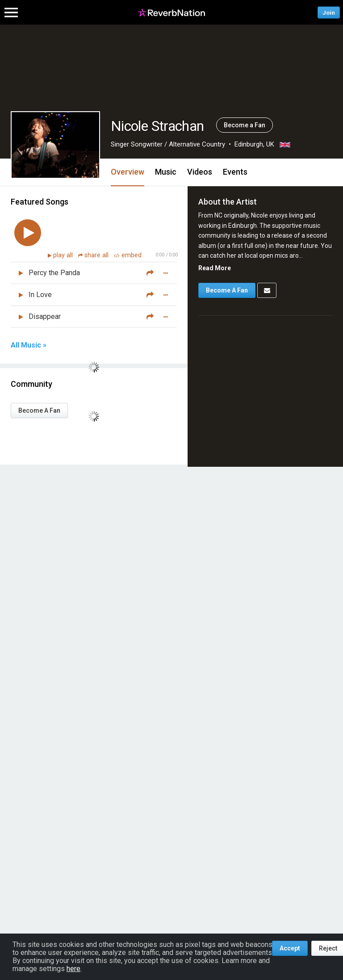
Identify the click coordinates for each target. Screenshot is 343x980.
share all (94, 255)
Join (329, 12)
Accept (290, 948)
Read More (215, 268)
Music (166, 172)
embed (128, 255)
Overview (128, 172)
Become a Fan (245, 125)
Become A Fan (39, 410)
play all (64, 255)
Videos (200, 172)
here (73, 969)
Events (235, 172)
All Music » (29, 345)
